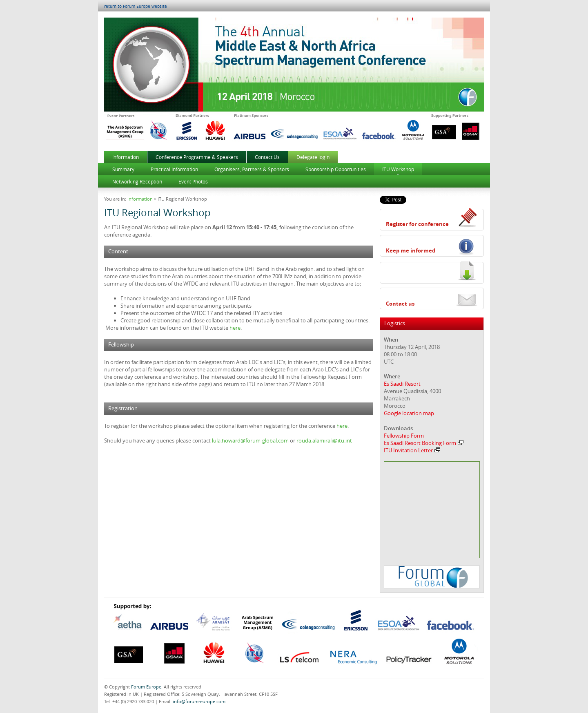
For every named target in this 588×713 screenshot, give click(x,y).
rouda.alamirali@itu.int (324, 440)
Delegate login (313, 157)
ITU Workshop (398, 169)
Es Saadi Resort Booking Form (424, 443)
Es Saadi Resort (402, 384)
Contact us (400, 304)
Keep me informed (411, 250)
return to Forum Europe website (136, 6)
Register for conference (417, 224)
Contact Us (267, 157)
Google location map (409, 413)
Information (126, 157)
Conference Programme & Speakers (197, 157)
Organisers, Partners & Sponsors (252, 169)
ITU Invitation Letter (412, 450)
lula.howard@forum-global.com (250, 440)
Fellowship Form (404, 436)
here (235, 328)
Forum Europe (146, 687)
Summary (123, 169)
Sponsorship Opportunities (336, 169)
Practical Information (174, 169)
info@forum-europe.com (199, 701)
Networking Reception (137, 181)
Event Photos (193, 181)
